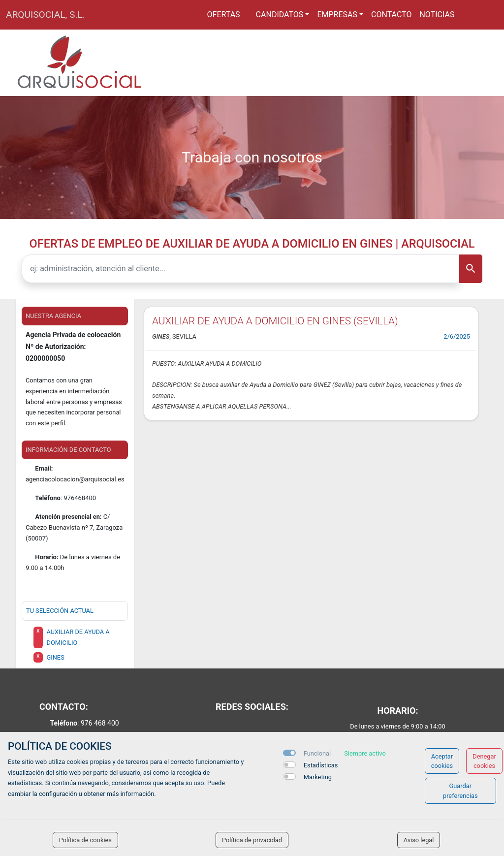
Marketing (318, 777)
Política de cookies (85, 840)
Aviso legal (419, 840)
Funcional (317, 753)
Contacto (391, 15)
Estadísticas (321, 765)
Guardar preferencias (460, 791)
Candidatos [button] (280, 15)
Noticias (437, 15)
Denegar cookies (484, 761)
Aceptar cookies (442, 761)
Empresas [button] (337, 15)
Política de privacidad (252, 840)
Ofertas (224, 15)
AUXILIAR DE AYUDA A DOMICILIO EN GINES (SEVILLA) (275, 321)
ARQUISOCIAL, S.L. (46, 15)
